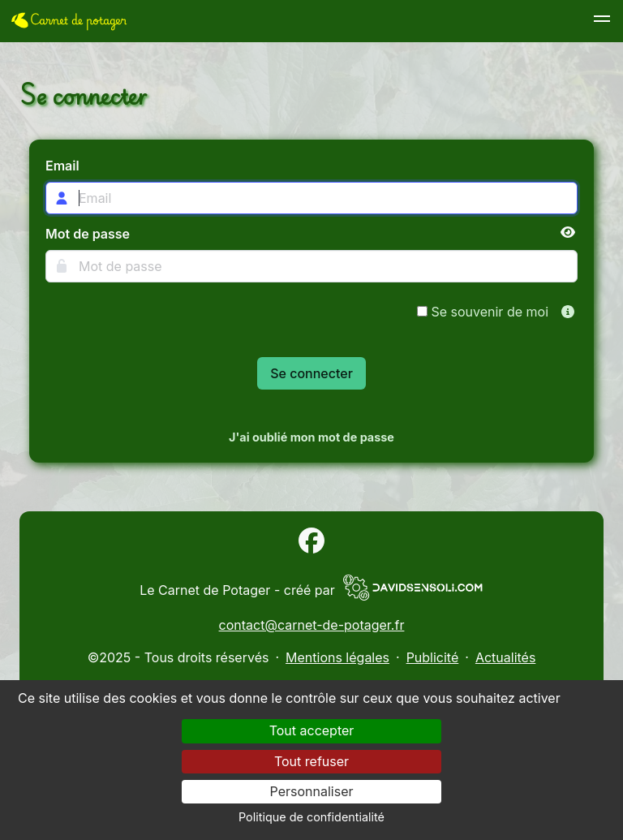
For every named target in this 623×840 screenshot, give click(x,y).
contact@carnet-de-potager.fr (312, 625)
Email (62, 166)
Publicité (433, 657)
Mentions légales (337, 657)
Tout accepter (312, 730)
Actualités (505, 657)
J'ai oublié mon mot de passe (311, 437)
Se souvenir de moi (483, 312)
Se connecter (311, 373)
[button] (602, 21)
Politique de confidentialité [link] (311, 817)
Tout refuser (311, 761)
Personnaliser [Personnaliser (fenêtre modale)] (312, 791)
